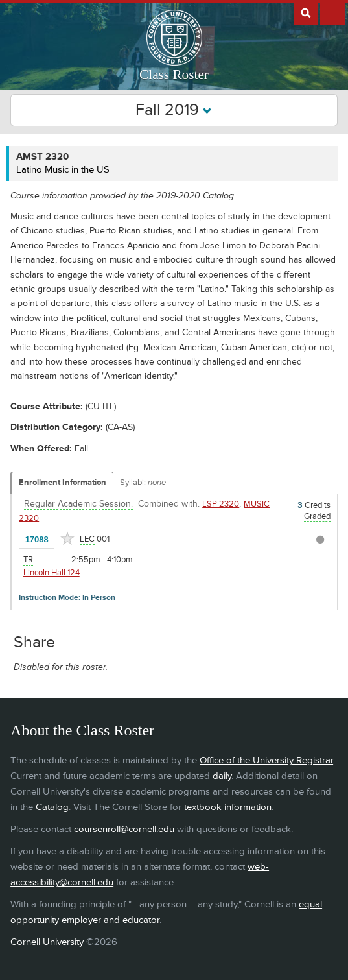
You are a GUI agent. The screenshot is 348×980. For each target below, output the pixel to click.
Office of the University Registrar (266, 760)
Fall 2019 (174, 110)
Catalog (52, 807)
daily (222, 776)
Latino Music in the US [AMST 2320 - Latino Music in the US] (63, 170)
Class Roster (174, 75)
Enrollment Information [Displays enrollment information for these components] (63, 483)
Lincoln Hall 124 (52, 573)
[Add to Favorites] (67, 538)
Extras (332, 12)
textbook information (228, 807)
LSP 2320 (221, 504)
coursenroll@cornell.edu (124, 829)
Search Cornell (306, 12)
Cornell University (47, 942)
